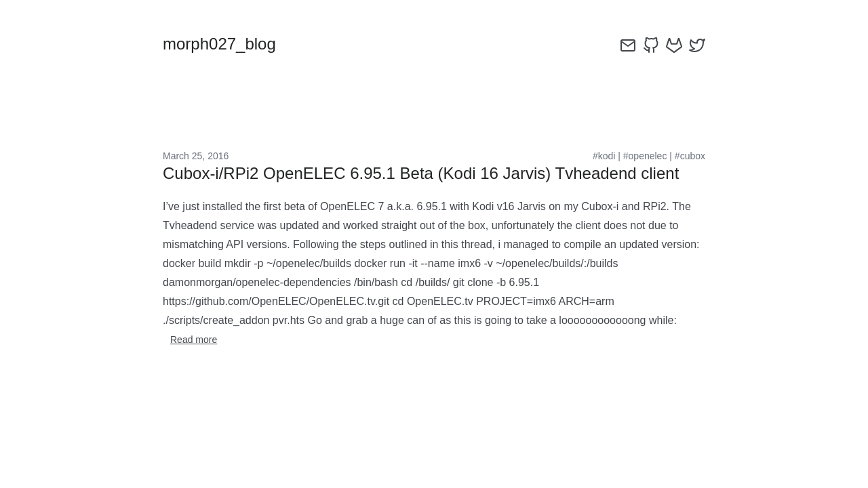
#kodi (604, 156)
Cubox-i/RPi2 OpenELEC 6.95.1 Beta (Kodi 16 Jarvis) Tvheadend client (421, 173)
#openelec (645, 156)
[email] (628, 45)
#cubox (690, 156)
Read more (194, 340)
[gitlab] (674, 45)
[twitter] (697, 45)
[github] (651, 45)
